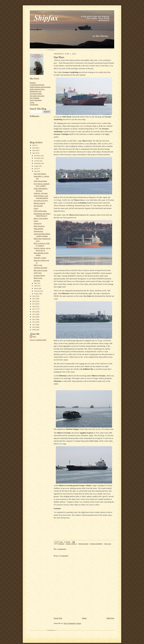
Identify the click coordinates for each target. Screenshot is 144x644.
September (38, 163)
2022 (34, 296)
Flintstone (61, 544)
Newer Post (58, 618)
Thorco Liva (107, 544)
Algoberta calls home (40, 268)
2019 (34, 304)
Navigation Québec (36, 94)
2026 (34, 145)
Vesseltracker (34, 104)
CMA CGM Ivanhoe (40, 211)
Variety (36, 221)
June (36, 171)
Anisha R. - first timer (41, 193)
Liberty (36, 208)
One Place (37, 281)
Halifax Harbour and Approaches (40, 87)
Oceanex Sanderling (96, 544)
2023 (34, 153)
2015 (34, 314)
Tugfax (32, 102)
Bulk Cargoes (38, 278)
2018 (34, 306)
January (37, 294)
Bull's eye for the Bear (41, 218)
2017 (34, 309)
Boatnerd (33, 83)
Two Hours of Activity (41, 200)
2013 (34, 319)
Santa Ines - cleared (40, 258)
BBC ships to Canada (40, 270)
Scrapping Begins (39, 275)
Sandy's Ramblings (36, 100)
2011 (34, 325)
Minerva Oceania (83, 544)
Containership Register (37, 85)
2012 (34, 322)
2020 (34, 301)
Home (84, 618)
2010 (34, 327)
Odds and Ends (39, 229)
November (38, 158)
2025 (34, 148)
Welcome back (38, 231)
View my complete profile (38, 340)
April (36, 286)
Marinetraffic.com (36, 91)
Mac (34, 336)
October (37, 161)
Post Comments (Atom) (73, 623)
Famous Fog (38, 223)
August (37, 166)
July (36, 168)
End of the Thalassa (40, 174)
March (36, 288)
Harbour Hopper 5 (71, 544)
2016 (34, 312)
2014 (34, 317)
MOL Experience (39, 226)
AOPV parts (38, 273)
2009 (34, 330)
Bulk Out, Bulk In (39, 203)
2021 (34, 299)
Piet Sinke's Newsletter (37, 96)
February (37, 291)
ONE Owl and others (40, 181)
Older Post (110, 618)
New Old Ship (38, 206)
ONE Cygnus (38, 265)
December (38, 156)
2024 (34, 150)
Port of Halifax (35, 98)
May (36, 283)
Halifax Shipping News (37, 89)
